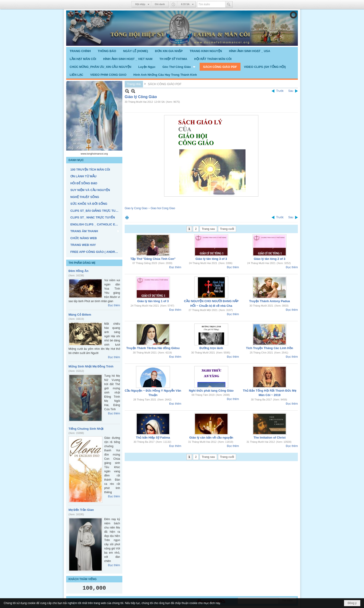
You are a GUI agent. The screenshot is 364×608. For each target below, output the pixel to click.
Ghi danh (160, 4)
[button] (179, 67)
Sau (291, 91)
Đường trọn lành (211, 348)
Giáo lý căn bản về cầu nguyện (211, 438)
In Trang (127, 217)
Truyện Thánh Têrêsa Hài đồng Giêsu (153, 348)
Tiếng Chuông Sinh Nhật (86, 429)
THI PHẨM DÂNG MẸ (82, 263)
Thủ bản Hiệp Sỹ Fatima (153, 438)
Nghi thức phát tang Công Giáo (211, 391)
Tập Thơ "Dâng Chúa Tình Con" (153, 259)
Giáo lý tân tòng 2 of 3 (270, 259)
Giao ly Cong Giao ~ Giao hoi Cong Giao (150, 208)
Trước (280, 91)
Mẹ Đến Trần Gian (81, 510)
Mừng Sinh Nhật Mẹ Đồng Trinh (91, 366)
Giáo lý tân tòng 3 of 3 (211, 259)
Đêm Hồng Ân (78, 271)
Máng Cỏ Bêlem (80, 315)
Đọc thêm (114, 305)
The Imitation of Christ (270, 438)
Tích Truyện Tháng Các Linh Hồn (270, 348)
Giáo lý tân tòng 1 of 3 (153, 301)
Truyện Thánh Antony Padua (270, 301)
